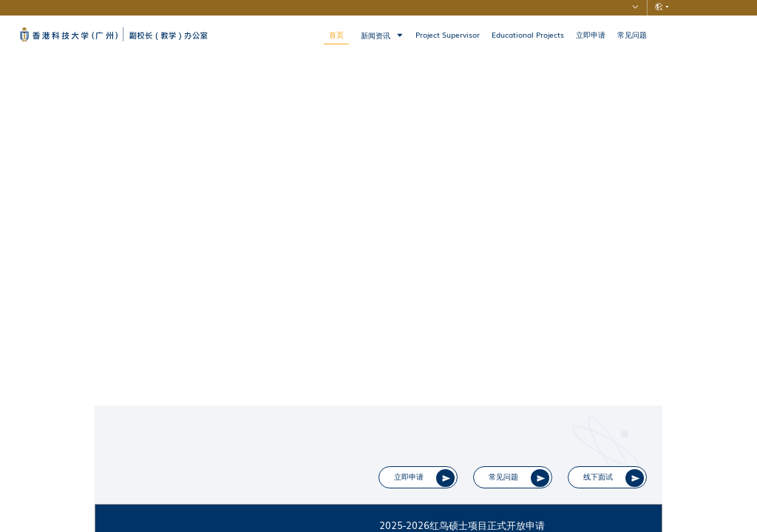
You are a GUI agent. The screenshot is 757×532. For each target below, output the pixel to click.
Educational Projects (528, 35)
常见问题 (632, 35)
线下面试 (603, 481)
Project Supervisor (448, 35)
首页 (336, 35)
